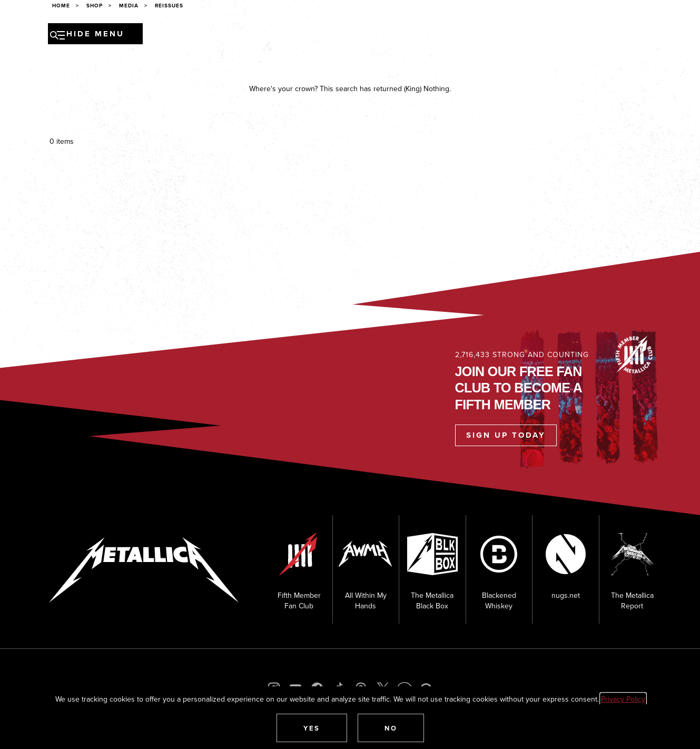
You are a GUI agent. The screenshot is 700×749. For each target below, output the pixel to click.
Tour (189, 35)
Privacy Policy (623, 699)
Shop (481, 35)
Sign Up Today (506, 435)
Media (363, 35)
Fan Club (443, 35)
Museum (400, 35)
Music (282, 35)
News (219, 35)
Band (250, 35)
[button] (312, 728)
